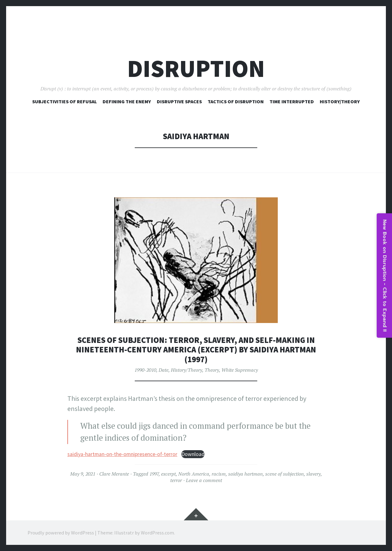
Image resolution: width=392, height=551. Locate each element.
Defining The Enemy (127, 101)
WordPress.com (157, 533)
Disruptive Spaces (179, 101)
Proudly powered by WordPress (61, 533)
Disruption (196, 68)
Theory (212, 370)
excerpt (168, 474)
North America (194, 474)
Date (164, 370)
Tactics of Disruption (236, 101)
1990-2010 (145, 370)
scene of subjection (285, 474)
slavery (313, 474)
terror (176, 480)
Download (193, 454)
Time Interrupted (292, 101)
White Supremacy (240, 370)
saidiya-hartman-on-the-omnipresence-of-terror (122, 454)
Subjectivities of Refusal (64, 101)
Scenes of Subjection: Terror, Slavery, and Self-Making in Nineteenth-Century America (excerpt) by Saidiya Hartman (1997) (196, 350)
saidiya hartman (245, 474)
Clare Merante (114, 474)
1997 (154, 474)
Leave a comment (204, 480)
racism (219, 474)
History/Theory (340, 101)
